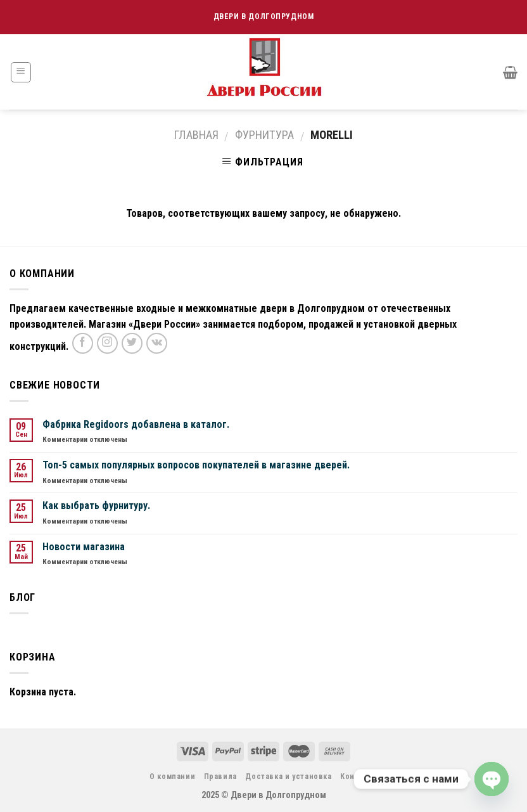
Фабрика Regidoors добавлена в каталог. (136, 424)
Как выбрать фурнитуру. (96, 506)
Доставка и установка (288, 777)
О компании (172, 777)
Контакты (359, 777)
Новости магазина (84, 547)
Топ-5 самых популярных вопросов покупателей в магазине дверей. (196, 465)
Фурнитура (264, 135)
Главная (196, 135)
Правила (220, 777)
